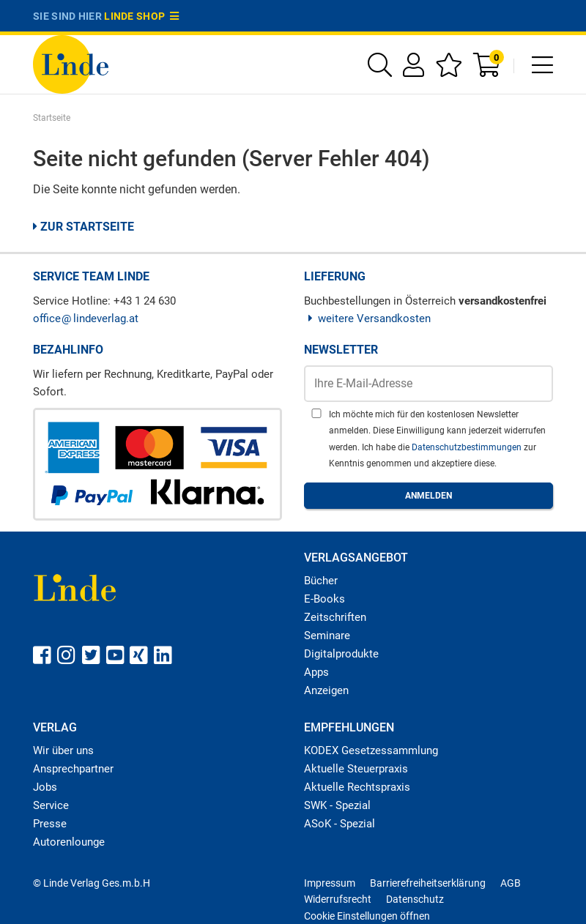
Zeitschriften (335, 617)
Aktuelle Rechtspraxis (357, 787)
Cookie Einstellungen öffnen (367, 916)
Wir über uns (63, 750)
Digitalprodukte (341, 654)
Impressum (330, 883)
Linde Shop (141, 16)
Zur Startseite (84, 227)
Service (51, 805)
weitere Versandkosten (367, 318)
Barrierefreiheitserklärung (428, 883)
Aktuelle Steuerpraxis (356, 769)
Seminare (327, 636)
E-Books (324, 599)
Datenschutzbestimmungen (468, 447)
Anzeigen (326, 690)
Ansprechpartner (73, 769)
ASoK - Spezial (340, 824)
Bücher (321, 581)
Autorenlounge (69, 842)
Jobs (45, 787)
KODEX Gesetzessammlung (371, 750)
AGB (511, 883)
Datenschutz (415, 899)
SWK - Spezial (337, 805)
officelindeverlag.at (86, 318)
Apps (316, 672)
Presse (50, 824)
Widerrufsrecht (338, 899)
